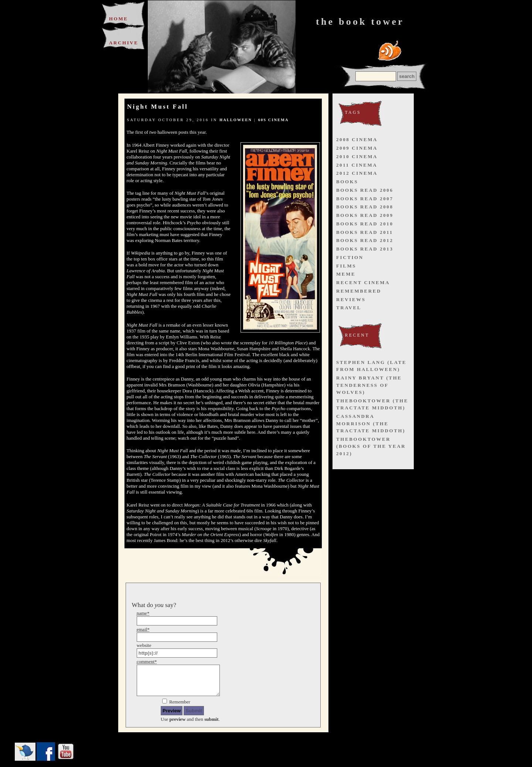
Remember (180, 702)
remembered (359, 291)
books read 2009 (365, 215)
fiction (350, 257)
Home (119, 19)
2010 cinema (357, 156)
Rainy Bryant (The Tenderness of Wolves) (369, 385)
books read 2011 (365, 232)
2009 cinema (357, 148)
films (346, 266)
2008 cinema (357, 139)
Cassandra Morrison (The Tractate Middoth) (371, 423)
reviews (351, 299)
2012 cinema (357, 173)
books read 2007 (365, 199)
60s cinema (274, 120)
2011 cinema (357, 165)
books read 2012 (365, 240)
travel (349, 308)
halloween (236, 120)
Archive (124, 43)
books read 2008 (365, 207)
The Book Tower (360, 22)
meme (346, 274)
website (144, 645)
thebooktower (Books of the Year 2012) (371, 446)
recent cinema (363, 282)
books (347, 182)
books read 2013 (365, 249)
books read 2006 (365, 190)
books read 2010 (365, 224)
